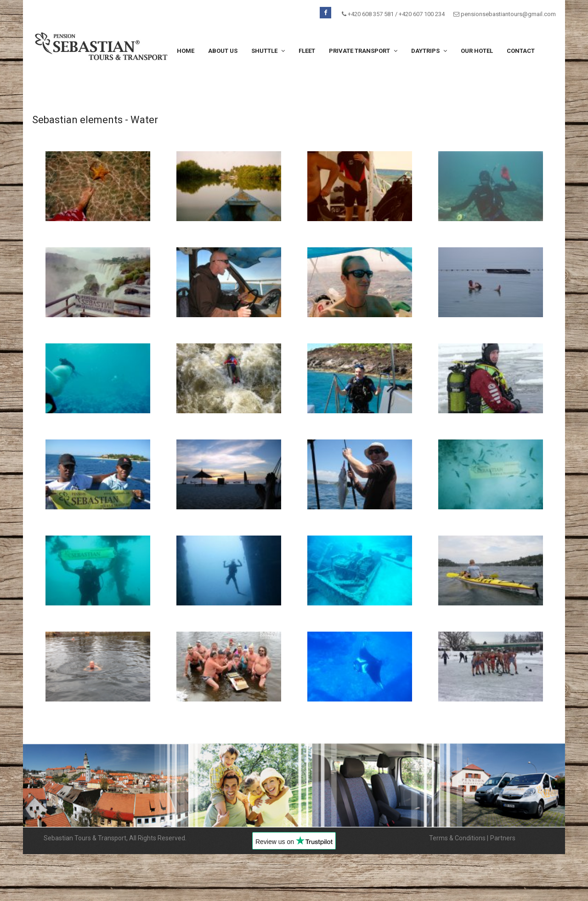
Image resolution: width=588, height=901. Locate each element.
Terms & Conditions (457, 838)
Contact (521, 51)
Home (186, 51)
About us (223, 51)
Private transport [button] (363, 51)
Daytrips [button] (429, 51)
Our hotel (477, 51)
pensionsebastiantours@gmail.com (508, 14)
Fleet (307, 51)
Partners (503, 838)
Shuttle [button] (268, 51)
